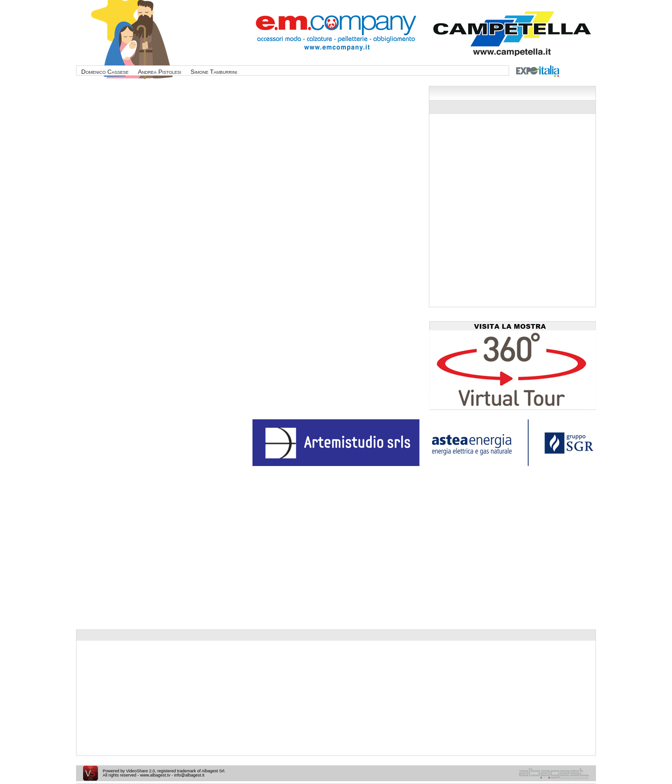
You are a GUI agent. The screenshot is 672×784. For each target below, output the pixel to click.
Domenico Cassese (105, 72)
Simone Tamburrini (214, 72)
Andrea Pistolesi (159, 72)
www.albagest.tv (155, 775)
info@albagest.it (189, 775)
